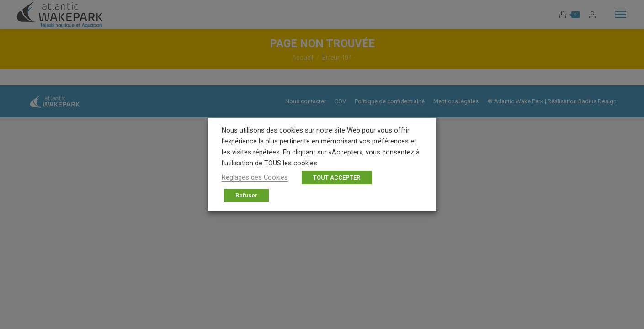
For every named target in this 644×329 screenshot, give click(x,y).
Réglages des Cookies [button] (255, 177)
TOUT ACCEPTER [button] (337, 178)
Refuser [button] (246, 195)
